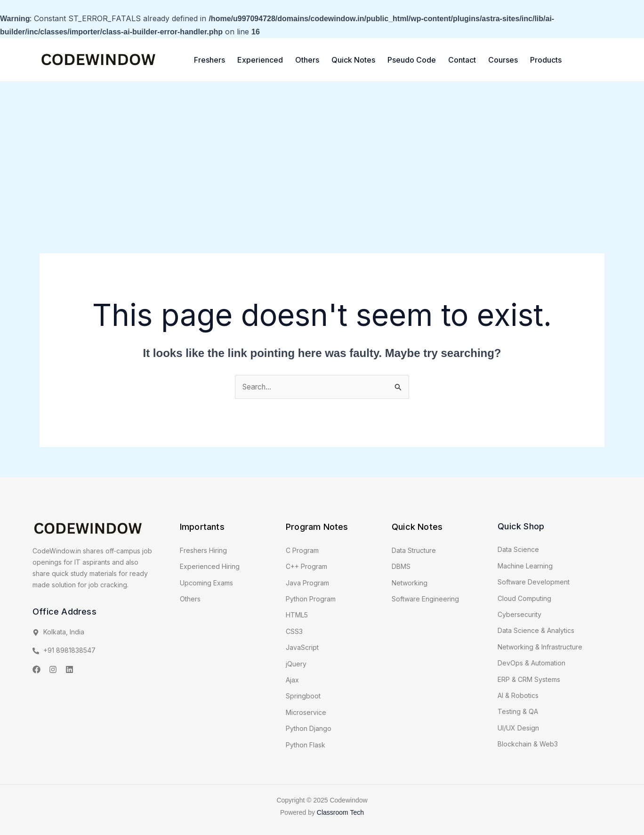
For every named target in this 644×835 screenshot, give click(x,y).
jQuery (296, 664)
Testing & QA (518, 712)
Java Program (307, 583)
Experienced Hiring (210, 567)
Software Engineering (425, 599)
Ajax (292, 680)
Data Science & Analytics (536, 631)
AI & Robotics (518, 695)
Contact (462, 60)
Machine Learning (525, 566)
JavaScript (302, 648)
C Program (302, 550)
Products (546, 60)
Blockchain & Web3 (528, 744)
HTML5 (297, 615)
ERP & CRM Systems (529, 679)
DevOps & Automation (531, 663)
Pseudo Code (412, 60)
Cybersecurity (519, 614)
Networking (410, 583)
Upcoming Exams (206, 583)
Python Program (311, 599)
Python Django (309, 729)
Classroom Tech (340, 813)
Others (307, 60)
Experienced (260, 60)
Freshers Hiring (203, 550)
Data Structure (414, 550)
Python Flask (306, 745)
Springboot (303, 696)
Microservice (306, 712)
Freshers (209, 60)
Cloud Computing (524, 598)
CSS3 (294, 631)
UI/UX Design (518, 728)
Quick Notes (353, 60)
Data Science (518, 550)
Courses (503, 60)
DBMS (401, 567)
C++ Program (306, 567)
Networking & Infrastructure (540, 647)
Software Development (534, 582)
